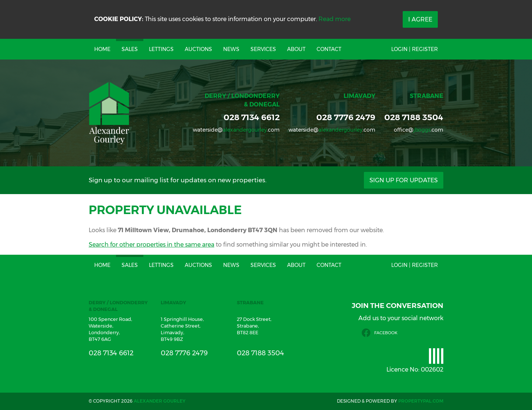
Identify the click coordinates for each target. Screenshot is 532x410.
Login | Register (415, 49)
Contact (329, 49)
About (296, 49)
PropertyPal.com (421, 401)
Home (102, 49)
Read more (335, 19)
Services (263, 49)
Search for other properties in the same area (151, 245)
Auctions (198, 49)
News (231, 49)
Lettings (161, 49)
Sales (130, 49)
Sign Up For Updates (404, 180)
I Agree (420, 19)
